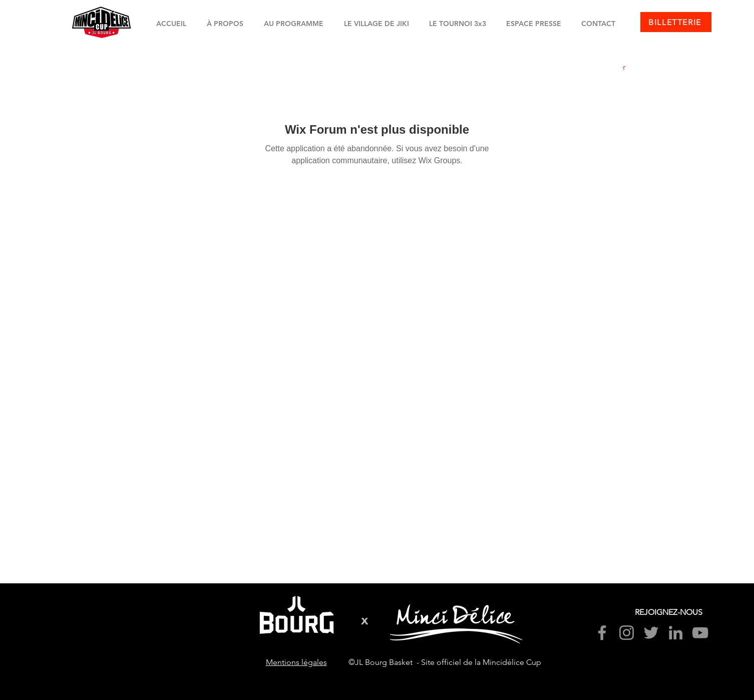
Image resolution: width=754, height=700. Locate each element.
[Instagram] (627, 633)
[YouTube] (700, 633)
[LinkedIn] (676, 633)
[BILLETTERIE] (676, 22)
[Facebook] (602, 633)
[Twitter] (651, 633)
